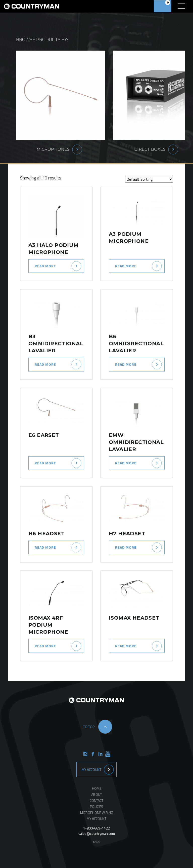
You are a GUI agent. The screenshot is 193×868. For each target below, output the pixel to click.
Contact (96, 800)
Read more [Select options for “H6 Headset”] (45, 547)
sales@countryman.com (97, 833)
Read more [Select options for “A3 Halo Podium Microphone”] (45, 266)
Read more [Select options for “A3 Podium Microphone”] (126, 266)
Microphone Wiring (97, 813)
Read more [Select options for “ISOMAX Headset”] (126, 646)
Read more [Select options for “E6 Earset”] (45, 463)
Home (97, 788)
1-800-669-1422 (96, 828)
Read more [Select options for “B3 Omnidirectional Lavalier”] (45, 364)
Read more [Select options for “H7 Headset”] (126, 547)
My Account (91, 769)
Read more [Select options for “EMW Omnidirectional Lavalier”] (126, 463)
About (97, 794)
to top (89, 727)
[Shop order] (149, 179)
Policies (96, 806)
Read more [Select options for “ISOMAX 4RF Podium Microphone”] (45, 646)
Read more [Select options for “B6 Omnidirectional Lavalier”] (126, 364)
